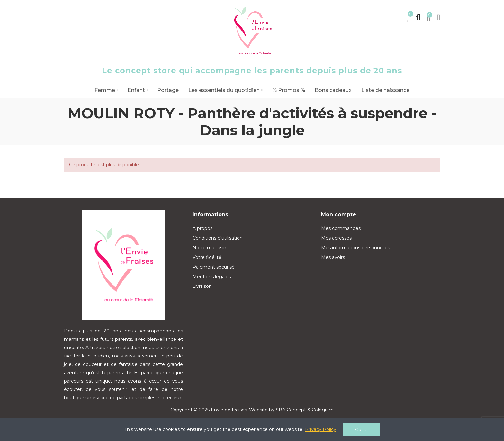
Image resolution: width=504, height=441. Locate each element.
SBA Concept (291, 410)
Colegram (323, 410)
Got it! (361, 429)
